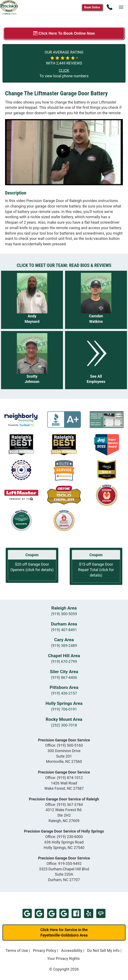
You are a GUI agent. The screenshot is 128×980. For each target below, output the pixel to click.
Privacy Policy (45, 950)
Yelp (89, 913)
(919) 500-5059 (64, 614)
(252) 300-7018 (64, 725)
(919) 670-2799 (64, 661)
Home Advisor (101, 913)
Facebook (76, 913)
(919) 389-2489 (64, 646)
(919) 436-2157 (64, 693)
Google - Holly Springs (64, 913)
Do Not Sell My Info (103, 950)
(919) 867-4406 (64, 677)
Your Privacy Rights (63, 958)
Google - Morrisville (27, 913)
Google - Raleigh (52, 913)
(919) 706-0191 (64, 709)
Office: (64, 745)
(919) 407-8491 (64, 630)
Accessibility (72, 950)
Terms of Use (17, 950)
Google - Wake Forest (39, 913)
